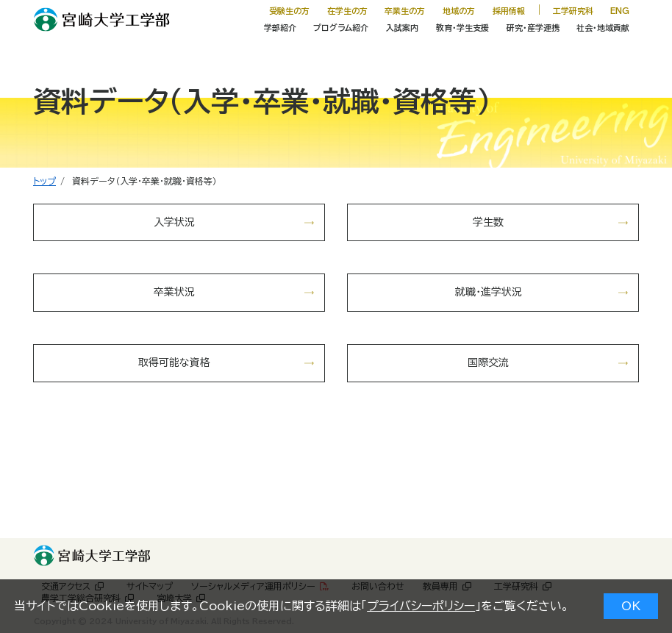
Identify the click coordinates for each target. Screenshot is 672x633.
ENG (620, 11)
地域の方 (459, 11)
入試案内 (402, 28)
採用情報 (509, 11)
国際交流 (488, 362)
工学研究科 (573, 11)
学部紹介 (280, 28)
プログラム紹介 (341, 28)
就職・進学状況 (489, 292)
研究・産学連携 (533, 28)
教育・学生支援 (462, 28)
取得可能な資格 (174, 362)
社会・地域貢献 (603, 28)
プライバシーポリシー (421, 606)
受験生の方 (289, 11)
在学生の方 (347, 11)
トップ (44, 181)
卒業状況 (174, 292)
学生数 (488, 222)
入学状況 (174, 222)
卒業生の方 (405, 11)
